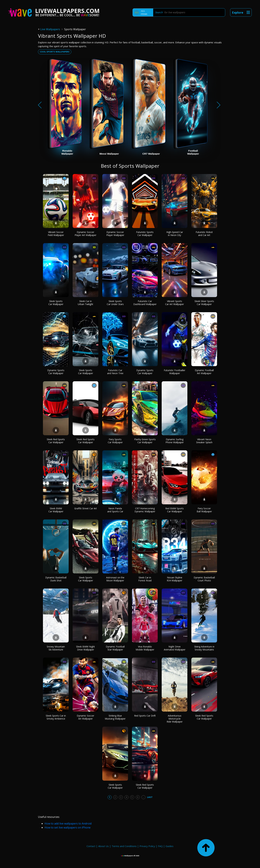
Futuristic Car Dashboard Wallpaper (145, 303)
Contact (91, 846)
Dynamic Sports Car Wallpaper (56, 372)
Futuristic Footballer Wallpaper (175, 372)
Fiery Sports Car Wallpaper (115, 441)
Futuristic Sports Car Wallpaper (145, 234)
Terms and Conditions (124, 846)
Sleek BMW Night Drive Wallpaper (85, 648)
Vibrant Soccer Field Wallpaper (56, 234)
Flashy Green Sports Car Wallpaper (145, 441)
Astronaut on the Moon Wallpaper (115, 579)
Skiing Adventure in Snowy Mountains (204, 648)
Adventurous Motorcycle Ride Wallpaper (175, 719)
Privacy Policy (147, 846)
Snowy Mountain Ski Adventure (56, 648)
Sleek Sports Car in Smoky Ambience (56, 717)
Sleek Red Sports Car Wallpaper (56, 441)
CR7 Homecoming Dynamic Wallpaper (145, 510)
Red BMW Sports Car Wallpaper (175, 510)
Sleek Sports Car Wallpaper (56, 303)
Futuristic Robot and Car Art (204, 234)
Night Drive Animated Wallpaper (175, 648)
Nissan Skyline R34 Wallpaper (175, 579)
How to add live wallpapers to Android (68, 823)
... (143, 797)
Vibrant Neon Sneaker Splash (204, 441)
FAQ (160, 846)
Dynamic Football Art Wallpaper (204, 372)
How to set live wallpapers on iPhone (68, 827)
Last (150, 797)
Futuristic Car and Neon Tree (115, 372)
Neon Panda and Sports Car (115, 510)
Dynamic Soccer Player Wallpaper (115, 234)
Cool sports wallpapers (55, 52)
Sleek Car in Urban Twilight (85, 303)
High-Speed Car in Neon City (175, 234)
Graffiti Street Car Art (86, 508)
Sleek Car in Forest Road (145, 579)
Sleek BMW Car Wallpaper (56, 510)
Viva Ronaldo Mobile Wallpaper (145, 648)
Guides (169, 846)
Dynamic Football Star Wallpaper (115, 648)
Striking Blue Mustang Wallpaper (115, 717)
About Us (103, 846)
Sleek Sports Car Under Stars (115, 303)
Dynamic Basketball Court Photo (204, 579)
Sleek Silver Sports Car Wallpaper (204, 303)
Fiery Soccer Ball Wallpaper (204, 510)
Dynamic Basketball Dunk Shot (56, 579)
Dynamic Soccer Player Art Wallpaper (85, 234)
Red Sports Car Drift (145, 716)
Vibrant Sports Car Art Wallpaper (175, 303)
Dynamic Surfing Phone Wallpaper (175, 441)
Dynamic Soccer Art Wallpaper (85, 717)
